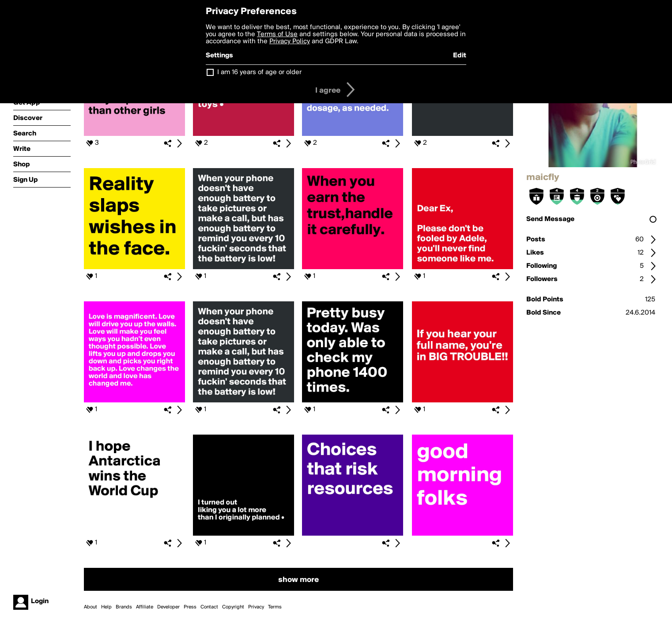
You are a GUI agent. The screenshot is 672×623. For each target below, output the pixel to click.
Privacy (256, 607)
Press (190, 607)
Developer (168, 607)
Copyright (233, 607)
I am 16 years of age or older (259, 72)
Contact (209, 607)
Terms (275, 607)
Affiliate (145, 607)
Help (106, 607)
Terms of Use (277, 34)
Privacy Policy (290, 41)
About (91, 607)
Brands (124, 607)
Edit (460, 56)
